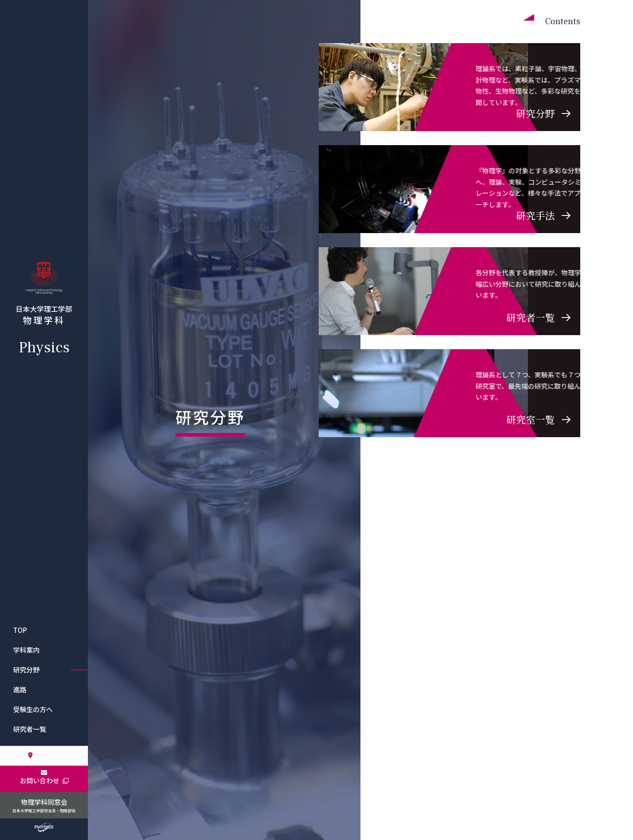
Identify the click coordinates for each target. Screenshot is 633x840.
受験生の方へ (33, 709)
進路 (20, 689)
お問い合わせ (44, 780)
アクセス (44, 756)
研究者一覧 (30, 729)
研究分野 (26, 670)
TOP (20, 630)
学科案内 (26, 650)
